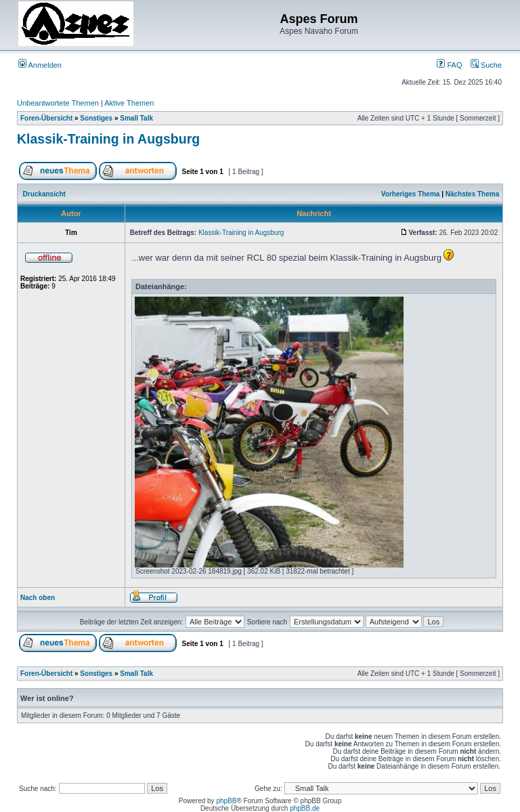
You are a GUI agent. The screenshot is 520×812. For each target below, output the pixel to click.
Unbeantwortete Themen (58, 103)
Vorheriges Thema (411, 194)
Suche (486, 65)
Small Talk (136, 118)
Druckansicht (44, 194)
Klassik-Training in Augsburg (108, 139)
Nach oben (38, 598)
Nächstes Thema (472, 194)
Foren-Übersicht (46, 118)
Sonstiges (96, 118)
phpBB (226, 801)
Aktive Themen (129, 103)
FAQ (449, 65)
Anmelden (40, 65)
